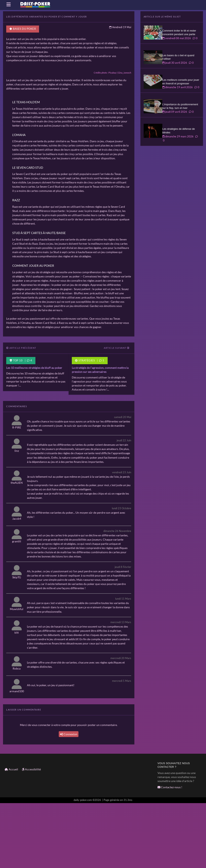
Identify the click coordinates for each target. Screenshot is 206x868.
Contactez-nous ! (170, 852)
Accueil (11, 834)
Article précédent (21, 413)
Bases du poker (23, 29)
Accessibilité (31, 834)
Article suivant (117, 413)
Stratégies (85, 426)
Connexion (69, 799)
